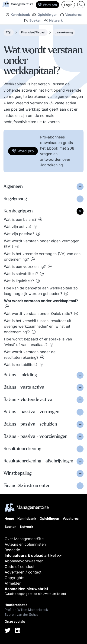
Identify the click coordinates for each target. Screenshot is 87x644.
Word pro (47, 5)
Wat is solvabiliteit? (21, 274)
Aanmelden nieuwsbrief (26, 589)
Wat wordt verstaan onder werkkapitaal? (41, 301)
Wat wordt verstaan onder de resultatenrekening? (30, 355)
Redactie (12, 550)
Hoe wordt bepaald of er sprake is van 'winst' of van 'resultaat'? (38, 342)
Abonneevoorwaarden (24, 561)
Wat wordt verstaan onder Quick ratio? (39, 314)
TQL (9, 32)
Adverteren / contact (23, 572)
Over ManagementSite (24, 539)
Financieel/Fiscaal (33, 32)
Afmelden (13, 583)
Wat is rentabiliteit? (21, 365)
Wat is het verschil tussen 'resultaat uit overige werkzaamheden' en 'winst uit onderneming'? (38, 326)
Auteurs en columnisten (25, 544)
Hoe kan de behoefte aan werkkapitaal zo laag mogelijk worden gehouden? (41, 291)
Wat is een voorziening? (25, 266)
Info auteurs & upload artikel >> (33, 555)
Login (68, 5)
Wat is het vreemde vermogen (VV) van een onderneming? (42, 256)
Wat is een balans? (21, 219)
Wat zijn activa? (18, 227)
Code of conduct (20, 567)
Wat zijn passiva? (20, 234)
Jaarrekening (64, 32)
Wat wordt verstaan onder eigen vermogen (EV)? (42, 244)
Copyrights (14, 578)
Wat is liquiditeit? (19, 281)
